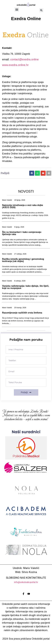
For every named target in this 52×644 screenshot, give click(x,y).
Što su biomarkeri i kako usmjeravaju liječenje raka (22, 233)
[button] (17, 10)
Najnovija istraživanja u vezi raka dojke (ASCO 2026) (23, 206)
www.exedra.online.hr (15, 65)
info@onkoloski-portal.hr (26, 582)
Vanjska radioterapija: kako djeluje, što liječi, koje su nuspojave (26, 287)
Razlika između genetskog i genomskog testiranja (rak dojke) (23, 260)
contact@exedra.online (24, 59)
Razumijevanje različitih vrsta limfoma (22, 313)
